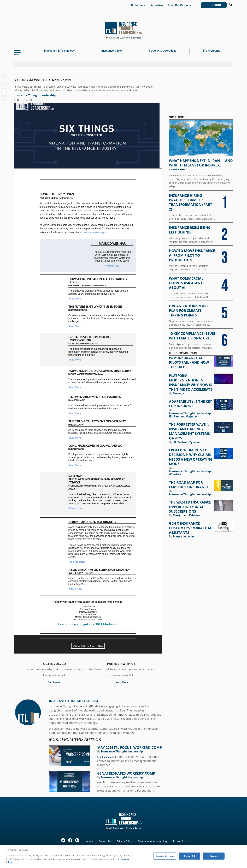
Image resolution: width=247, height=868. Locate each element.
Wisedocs (175, 474)
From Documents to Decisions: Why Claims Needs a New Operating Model (191, 457)
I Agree (214, 856)
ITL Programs (212, 51)
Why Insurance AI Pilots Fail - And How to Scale (189, 363)
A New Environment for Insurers (95, 397)
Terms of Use (180, 841)
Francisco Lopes (184, 536)
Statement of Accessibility (152, 841)
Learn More (121, 682)
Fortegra (179, 393)
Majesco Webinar (112, 244)
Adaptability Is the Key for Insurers (190, 404)
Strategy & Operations (163, 51)
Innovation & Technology (59, 51)
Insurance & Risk (112, 51)
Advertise (157, 5)
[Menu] (22, 51)
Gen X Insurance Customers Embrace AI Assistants (190, 528)
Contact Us (105, 841)
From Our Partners (179, 5)
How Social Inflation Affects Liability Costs (98, 281)
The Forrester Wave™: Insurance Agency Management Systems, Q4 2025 (190, 431)
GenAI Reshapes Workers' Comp (126, 773)
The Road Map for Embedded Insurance (189, 485)
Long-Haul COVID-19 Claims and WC (95, 446)
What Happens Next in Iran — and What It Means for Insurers (201, 163)
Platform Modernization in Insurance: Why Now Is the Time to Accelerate (191, 383)
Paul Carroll (179, 170)
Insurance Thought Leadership (35, 95)
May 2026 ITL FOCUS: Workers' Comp (130, 748)
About (90, 841)
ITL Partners (137, 5)
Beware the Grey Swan (57, 194)
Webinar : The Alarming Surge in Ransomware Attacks (97, 479)
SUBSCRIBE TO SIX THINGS (88, 646)
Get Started (54, 682)
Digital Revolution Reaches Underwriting (90, 339)
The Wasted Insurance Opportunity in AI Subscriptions (190, 507)
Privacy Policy (124, 841)
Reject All (189, 856)
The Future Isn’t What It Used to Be (95, 307)
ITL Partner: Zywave (186, 442)
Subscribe (214, 5)
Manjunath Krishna (186, 515)
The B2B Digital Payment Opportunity (97, 421)
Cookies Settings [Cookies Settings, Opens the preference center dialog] (165, 856)
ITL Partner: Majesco (183, 416)
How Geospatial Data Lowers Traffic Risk (100, 371)
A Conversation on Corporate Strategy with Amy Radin (99, 571)
